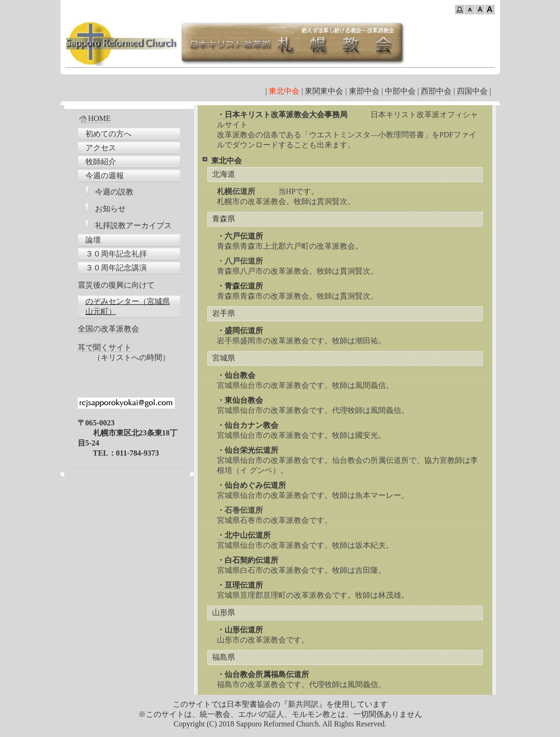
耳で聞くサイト (105, 347)
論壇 (93, 240)
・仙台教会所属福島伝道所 (263, 674)
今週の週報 (105, 175)
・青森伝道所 (240, 286)
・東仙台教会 (240, 400)
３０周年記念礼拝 (116, 254)
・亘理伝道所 (240, 585)
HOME (94, 119)
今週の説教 (114, 192)
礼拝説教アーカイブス (133, 225)
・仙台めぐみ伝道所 (251, 485)
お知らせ (110, 209)
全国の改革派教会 (108, 329)
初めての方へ (108, 134)
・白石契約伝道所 (248, 560)
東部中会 (364, 91)
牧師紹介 (101, 162)
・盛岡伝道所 (240, 331)
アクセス (101, 148)
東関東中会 (324, 91)
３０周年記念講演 (116, 268)
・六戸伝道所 (240, 236)
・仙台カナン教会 (248, 425)
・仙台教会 (236, 375)
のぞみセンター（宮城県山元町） (128, 306)
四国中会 (472, 91)
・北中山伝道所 (244, 535)
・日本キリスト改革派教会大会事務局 (282, 115)
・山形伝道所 (240, 630)
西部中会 (436, 91)
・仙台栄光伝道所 (248, 450)
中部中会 (400, 91)
